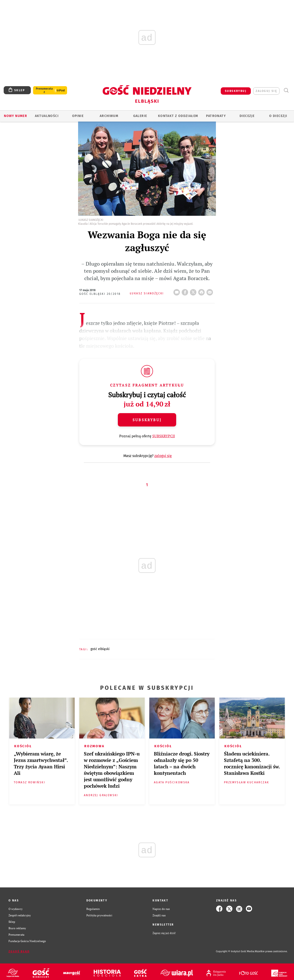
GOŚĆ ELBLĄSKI (100, 649)
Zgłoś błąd (19, 952)
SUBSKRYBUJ (236, 91)
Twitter (194, 291)
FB (186, 291)
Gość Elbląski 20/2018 (100, 294)
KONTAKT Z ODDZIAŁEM (178, 116)
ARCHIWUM (109, 116)
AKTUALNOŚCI (47, 116)
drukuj (202, 291)
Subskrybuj (147, 420)
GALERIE (140, 116)
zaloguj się (266, 91)
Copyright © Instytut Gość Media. (235, 951)
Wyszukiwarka (286, 90)
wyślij (211, 291)
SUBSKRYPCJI (164, 436)
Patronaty (216, 116)
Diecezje (247, 116)
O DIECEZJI (278, 116)
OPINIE (78, 116)
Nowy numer (16, 116)
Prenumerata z (44, 90)
